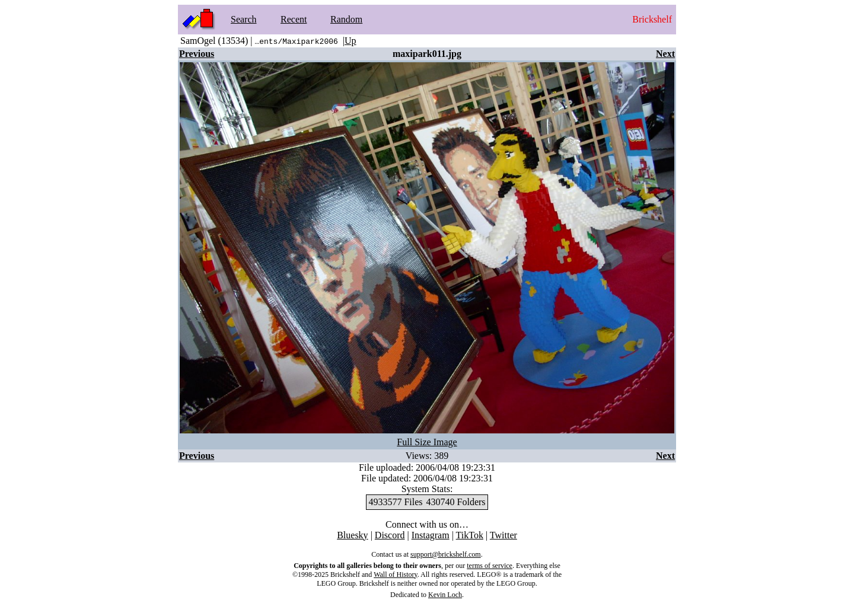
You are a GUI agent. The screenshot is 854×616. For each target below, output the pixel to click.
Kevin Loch (445, 595)
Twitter (504, 535)
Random (346, 19)
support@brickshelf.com (446, 554)
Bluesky (352, 535)
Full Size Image (427, 442)
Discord (390, 535)
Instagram (431, 535)
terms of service (490, 566)
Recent (294, 19)
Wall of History (396, 574)
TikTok (470, 535)
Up (350, 41)
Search (244, 19)
